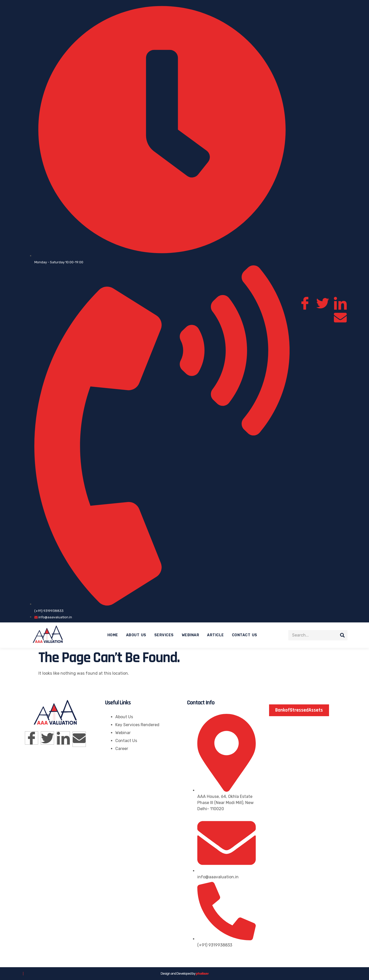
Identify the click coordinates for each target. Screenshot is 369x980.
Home (113, 635)
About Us (136, 635)
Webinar (191, 635)
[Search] (342, 635)
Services (164, 635)
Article (216, 635)
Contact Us (245, 635)
